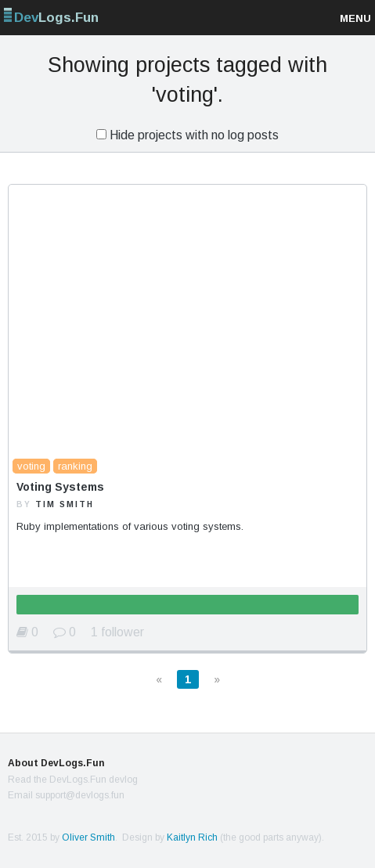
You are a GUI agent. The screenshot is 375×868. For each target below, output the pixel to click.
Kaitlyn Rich (192, 837)
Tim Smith (65, 504)
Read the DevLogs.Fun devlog (73, 780)
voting (31, 466)
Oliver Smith (88, 837)
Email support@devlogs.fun (66, 795)
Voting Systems (60, 487)
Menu (355, 18)
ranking (75, 466)
